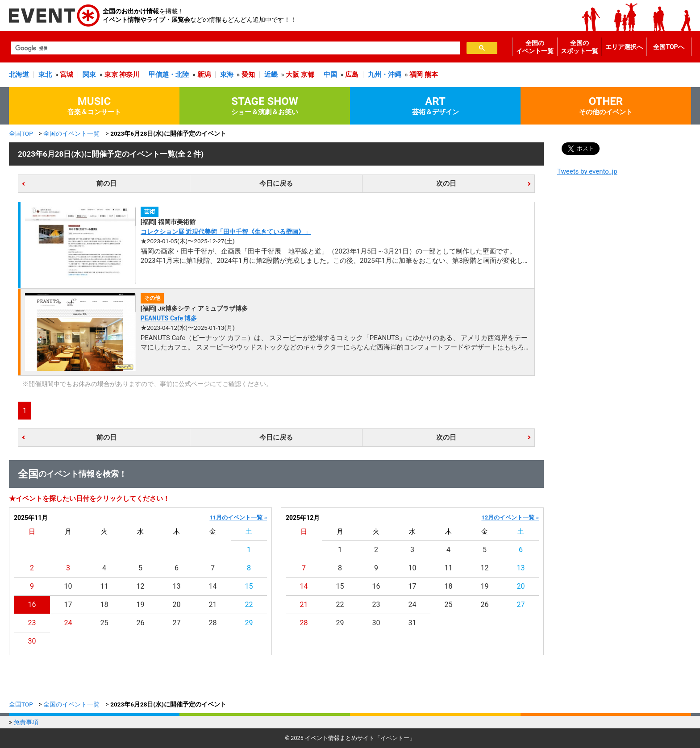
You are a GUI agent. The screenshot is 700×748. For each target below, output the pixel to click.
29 (249, 623)
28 (213, 623)
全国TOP (21, 133)
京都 (308, 75)
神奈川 (129, 75)
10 (68, 586)
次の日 (446, 183)
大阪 (292, 75)
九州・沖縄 (385, 75)
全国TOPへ (669, 47)
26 (141, 623)
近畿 (271, 75)
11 (104, 586)
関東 (89, 75)
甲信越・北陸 (169, 75)
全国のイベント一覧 (535, 47)
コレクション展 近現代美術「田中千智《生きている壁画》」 (226, 232)
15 (249, 586)
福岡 (416, 75)
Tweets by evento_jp (587, 171)
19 (141, 605)
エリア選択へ (624, 47)
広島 (352, 75)
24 (68, 623)
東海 (227, 75)
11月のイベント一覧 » (238, 517)
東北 (45, 75)
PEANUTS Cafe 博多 (169, 318)
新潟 (204, 75)
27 (177, 623)
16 (32, 605)
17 (68, 605)
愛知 (248, 75)
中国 (330, 75)
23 (32, 623)
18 (104, 605)
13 (177, 586)
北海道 (19, 75)
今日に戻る (276, 183)
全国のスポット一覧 (579, 47)
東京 (111, 75)
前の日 (106, 183)
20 (177, 605)
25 (104, 623)
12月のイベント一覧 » (510, 517)
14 (213, 586)
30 (32, 641)
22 (249, 605)
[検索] (235, 48)
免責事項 (26, 722)
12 (141, 586)
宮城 (67, 75)
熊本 (431, 75)
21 (213, 605)
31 (412, 623)
